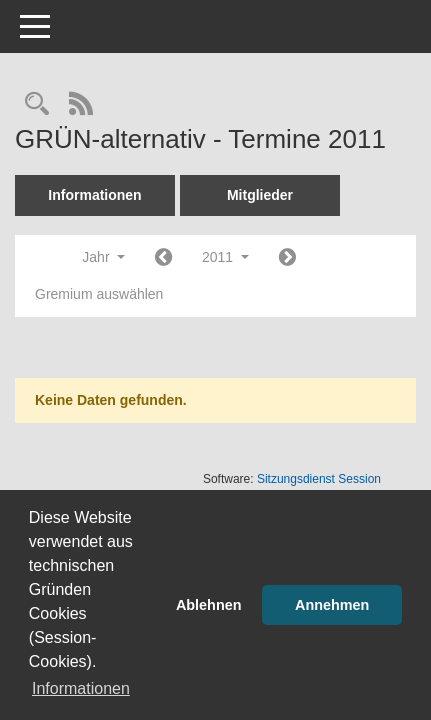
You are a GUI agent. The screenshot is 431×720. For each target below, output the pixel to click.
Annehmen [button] (332, 605)
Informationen (94, 195)
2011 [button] (225, 257)
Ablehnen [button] (209, 605)
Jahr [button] (103, 257)
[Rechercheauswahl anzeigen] (37, 105)
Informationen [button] (81, 688)
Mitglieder (260, 195)
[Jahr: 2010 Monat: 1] (163, 258)
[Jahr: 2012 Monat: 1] (287, 258)
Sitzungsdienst (319, 479)
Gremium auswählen (99, 294)
